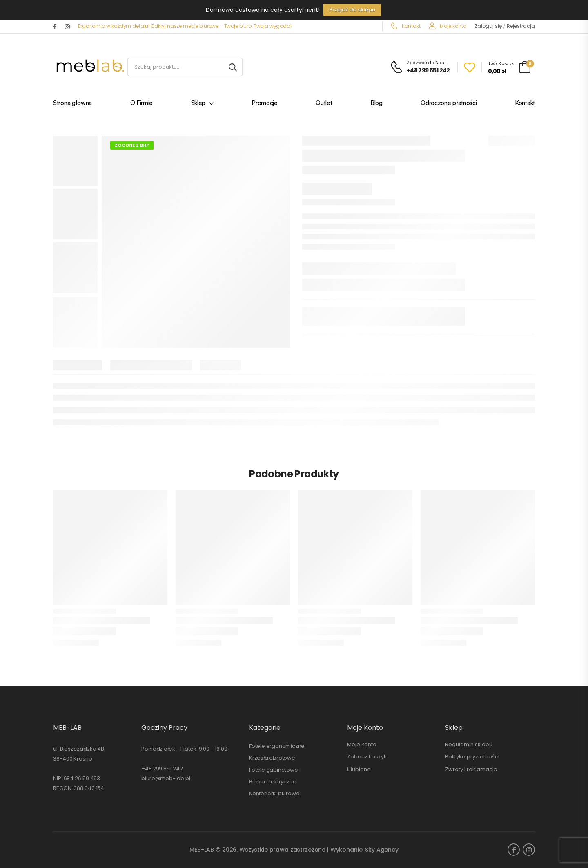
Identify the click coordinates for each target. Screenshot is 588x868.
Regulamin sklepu (469, 744)
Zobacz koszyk (367, 757)
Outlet (324, 104)
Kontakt (406, 26)
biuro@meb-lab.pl (166, 778)
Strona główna (72, 104)
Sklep (198, 104)
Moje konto (448, 26)
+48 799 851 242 (162, 768)
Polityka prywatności (472, 757)
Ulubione (359, 769)
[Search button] (233, 67)
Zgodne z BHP (132, 145)
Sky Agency (382, 850)
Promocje (265, 104)
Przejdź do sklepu (352, 10)
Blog (376, 104)
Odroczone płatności (449, 104)
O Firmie (142, 104)
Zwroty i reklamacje (471, 769)
